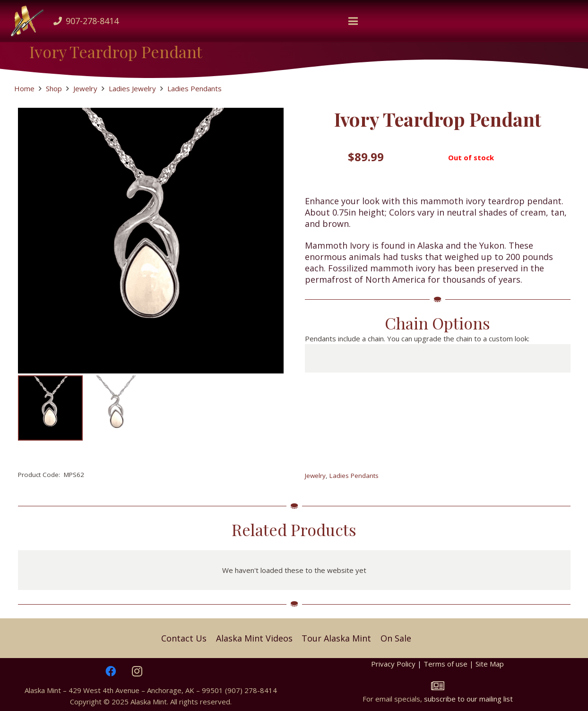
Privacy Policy (393, 664)
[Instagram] (137, 671)
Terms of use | (450, 664)
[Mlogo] (27, 21)
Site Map (490, 664)
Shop (54, 88)
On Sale (396, 638)
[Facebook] (111, 671)
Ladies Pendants (195, 88)
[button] (353, 21)
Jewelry (85, 88)
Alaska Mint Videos (254, 638)
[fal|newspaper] (438, 686)
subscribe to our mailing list (468, 699)
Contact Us (184, 638)
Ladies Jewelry (132, 88)
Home (24, 88)
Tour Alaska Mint (336, 638)
